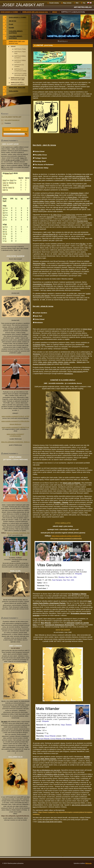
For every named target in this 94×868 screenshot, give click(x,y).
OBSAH (55, 12)
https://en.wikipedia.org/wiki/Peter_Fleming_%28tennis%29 (24, 533)
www (15, 416)
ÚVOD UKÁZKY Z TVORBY (9, 12)
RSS (77, 3)
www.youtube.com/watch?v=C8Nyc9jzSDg (15, 421)
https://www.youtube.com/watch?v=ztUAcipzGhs (66, 538)
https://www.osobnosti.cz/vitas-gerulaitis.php (66, 536)
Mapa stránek (67, 3)
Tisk (84, 3)
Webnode (88, 863)
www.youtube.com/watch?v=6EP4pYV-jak (15, 427)
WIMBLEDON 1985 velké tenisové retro (35, 12)
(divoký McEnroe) (15, 424)
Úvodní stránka (54, 3)
